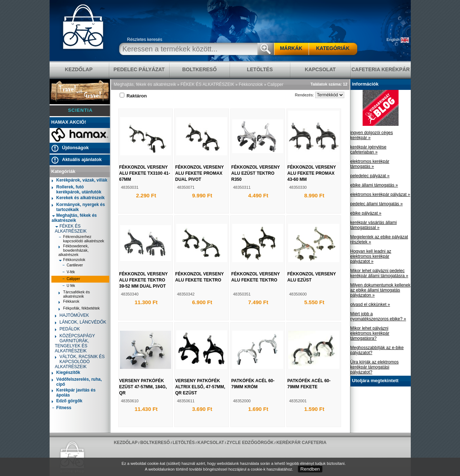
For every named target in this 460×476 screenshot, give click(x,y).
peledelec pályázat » (370, 176)
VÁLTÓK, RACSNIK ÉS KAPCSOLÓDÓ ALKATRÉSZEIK (80, 362)
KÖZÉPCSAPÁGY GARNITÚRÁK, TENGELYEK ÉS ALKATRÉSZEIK (75, 343)
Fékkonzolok (72, 260)
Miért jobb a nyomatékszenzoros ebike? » (378, 316)
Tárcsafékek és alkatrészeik (74, 294)
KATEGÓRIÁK (333, 48)
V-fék (69, 273)
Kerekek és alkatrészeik (78, 198)
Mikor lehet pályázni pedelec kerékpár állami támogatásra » (379, 273)
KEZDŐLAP (79, 69)
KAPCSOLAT (320, 69)
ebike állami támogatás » (374, 185)
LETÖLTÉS (260, 69)
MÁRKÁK (291, 48)
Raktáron (133, 96)
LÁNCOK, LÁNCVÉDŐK (81, 323)
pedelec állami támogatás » (377, 204)
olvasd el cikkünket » (370, 305)
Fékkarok (69, 302)
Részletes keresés (145, 40)
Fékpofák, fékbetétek (79, 309)
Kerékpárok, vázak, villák (80, 181)
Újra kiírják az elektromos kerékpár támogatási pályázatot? (375, 367)
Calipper (71, 280)
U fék (69, 286)
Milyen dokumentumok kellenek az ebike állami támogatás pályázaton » (380, 290)
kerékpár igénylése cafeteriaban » (369, 150)
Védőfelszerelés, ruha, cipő (77, 382)
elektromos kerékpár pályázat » (380, 194)
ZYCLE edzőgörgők (250, 443)
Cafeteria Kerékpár (381, 69)
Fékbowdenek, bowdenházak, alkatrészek (74, 250)
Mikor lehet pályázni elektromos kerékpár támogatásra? (370, 333)
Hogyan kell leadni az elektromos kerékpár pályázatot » (371, 256)
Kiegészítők (66, 373)
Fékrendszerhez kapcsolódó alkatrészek (81, 239)
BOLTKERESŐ (199, 69)
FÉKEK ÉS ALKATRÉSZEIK (71, 229)
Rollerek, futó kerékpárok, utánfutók (77, 189)
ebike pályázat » (366, 213)
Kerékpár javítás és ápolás (74, 393)
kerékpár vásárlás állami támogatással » (374, 225)
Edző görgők (67, 401)
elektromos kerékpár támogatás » (370, 164)
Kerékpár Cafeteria (301, 443)
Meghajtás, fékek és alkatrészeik (74, 218)
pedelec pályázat (139, 69)
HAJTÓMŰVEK (72, 316)
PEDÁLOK (68, 329)
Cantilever (73, 266)
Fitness (62, 408)
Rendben (310, 469)
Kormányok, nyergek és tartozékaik (78, 207)
